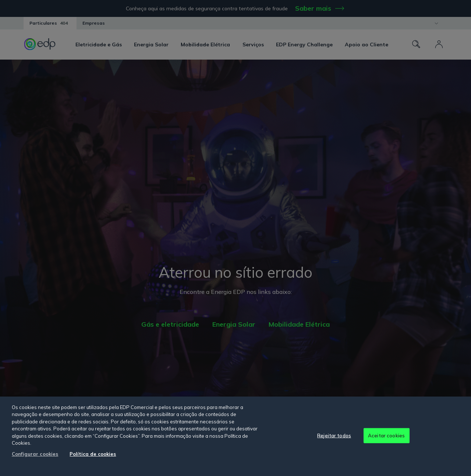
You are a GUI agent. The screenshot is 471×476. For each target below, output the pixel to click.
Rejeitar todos (334, 435)
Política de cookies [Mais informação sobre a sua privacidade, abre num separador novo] (93, 454)
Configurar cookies (35, 454)
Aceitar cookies (386, 435)
